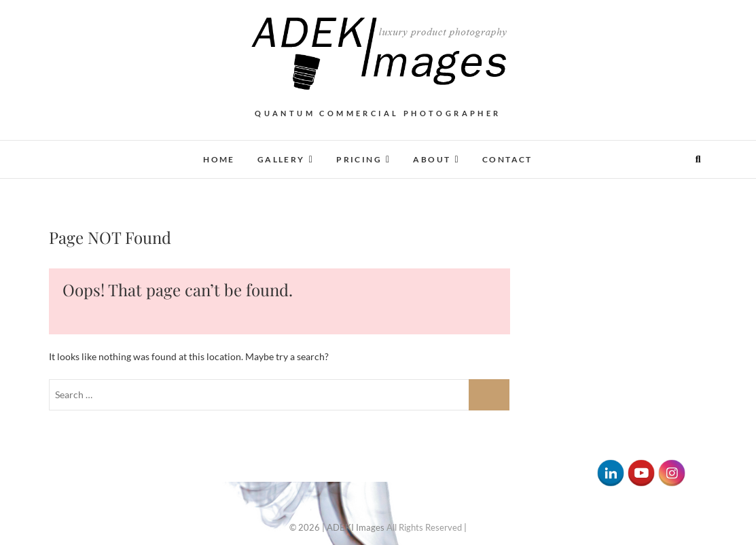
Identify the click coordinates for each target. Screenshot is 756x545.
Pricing (359, 159)
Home (219, 159)
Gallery (281, 159)
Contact (507, 159)
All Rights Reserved (424, 527)
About (432, 159)
